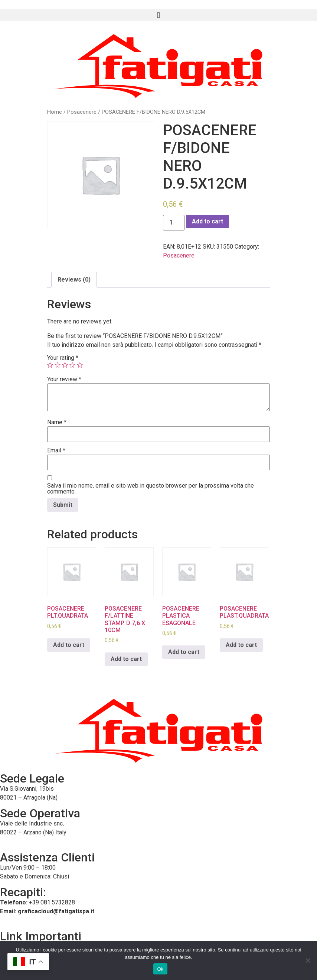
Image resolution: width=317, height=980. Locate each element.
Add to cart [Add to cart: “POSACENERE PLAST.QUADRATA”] (241, 645)
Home (55, 112)
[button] (158, 15)
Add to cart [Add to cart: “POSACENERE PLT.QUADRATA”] (69, 645)
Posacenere (82, 112)
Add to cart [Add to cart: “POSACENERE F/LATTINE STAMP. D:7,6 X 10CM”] (126, 659)
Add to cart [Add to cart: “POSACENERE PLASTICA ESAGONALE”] (184, 652)
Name (57, 422)
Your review (64, 379)
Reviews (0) (74, 280)
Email (56, 451)
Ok (160, 969)
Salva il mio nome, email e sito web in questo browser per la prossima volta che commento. (151, 489)
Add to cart (207, 221)
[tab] (74, 280)
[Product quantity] (174, 223)
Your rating (63, 358)
